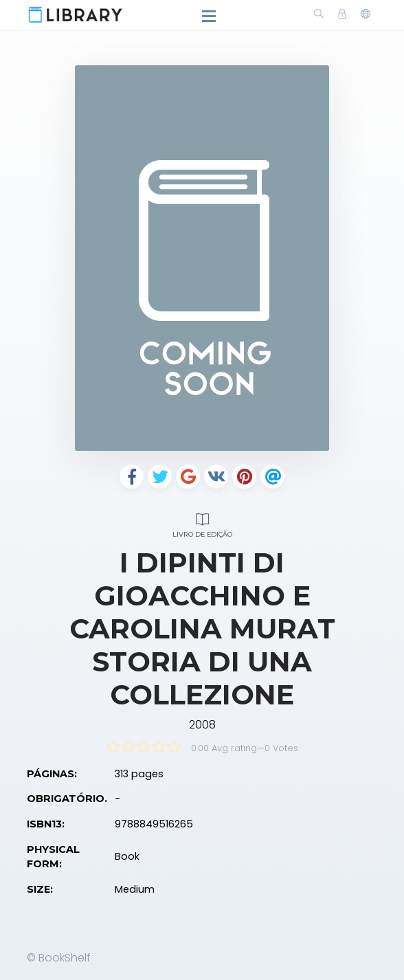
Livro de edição (202, 523)
